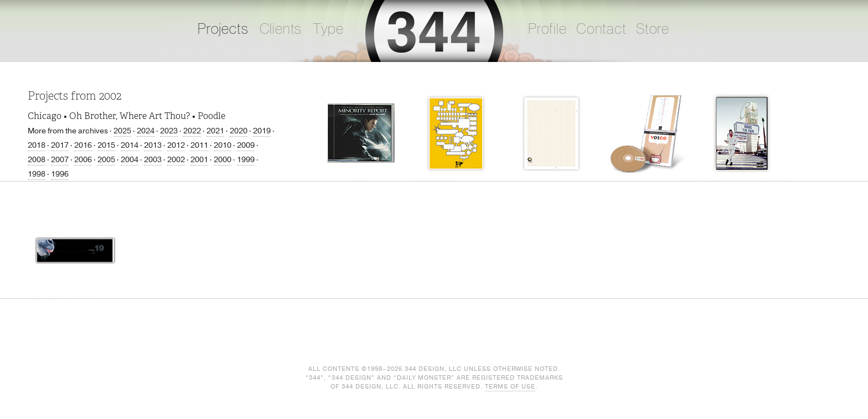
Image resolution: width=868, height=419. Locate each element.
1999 (246, 160)
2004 (130, 160)
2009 (246, 145)
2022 (192, 131)
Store (653, 29)
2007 (60, 160)
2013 (153, 145)
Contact (601, 29)
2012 (176, 145)
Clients (281, 29)
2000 (223, 160)
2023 (169, 131)
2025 (122, 131)
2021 (215, 131)
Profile (547, 29)
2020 (239, 131)
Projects (223, 29)
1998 (37, 174)
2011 (199, 145)
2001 (199, 160)
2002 (176, 160)
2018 (37, 145)
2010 (223, 145)
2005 (106, 160)
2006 (83, 160)
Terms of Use (510, 387)
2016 (83, 145)
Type (328, 29)
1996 (60, 174)
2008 (37, 160)
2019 (262, 131)
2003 (153, 160)
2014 (130, 145)
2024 (146, 131)
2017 (60, 145)
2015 (106, 145)
